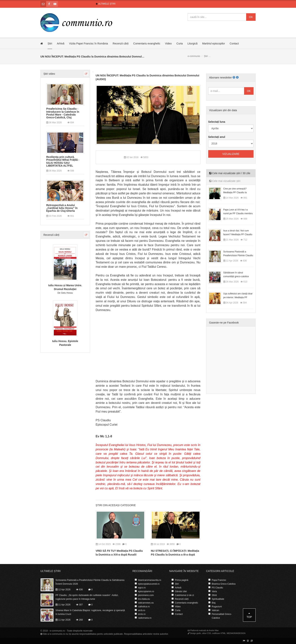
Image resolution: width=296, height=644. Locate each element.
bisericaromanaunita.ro (150, 580)
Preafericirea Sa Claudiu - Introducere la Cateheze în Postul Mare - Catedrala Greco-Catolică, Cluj (63, 113)
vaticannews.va (146, 603)
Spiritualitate (218, 599)
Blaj (214, 603)
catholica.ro (144, 607)
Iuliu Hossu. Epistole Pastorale (65, 343)
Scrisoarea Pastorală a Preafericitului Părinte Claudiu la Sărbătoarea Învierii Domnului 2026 (90, 582)
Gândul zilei (181, 591)
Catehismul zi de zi (185, 595)
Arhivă (61, 43)
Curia (180, 43)
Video (168, 43)
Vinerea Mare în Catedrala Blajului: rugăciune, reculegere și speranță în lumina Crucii (90, 612)
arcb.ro (142, 610)
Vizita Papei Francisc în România (89, 43)
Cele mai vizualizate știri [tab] (225, 181)
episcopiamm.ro (146, 591)
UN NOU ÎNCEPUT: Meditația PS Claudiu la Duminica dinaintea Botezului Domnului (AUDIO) (148, 77)
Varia (214, 591)
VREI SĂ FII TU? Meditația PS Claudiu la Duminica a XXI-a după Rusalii (119, 553)
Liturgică (192, 43)
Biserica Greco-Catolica (224, 584)
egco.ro (142, 588)
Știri (50, 43)
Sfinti (214, 595)
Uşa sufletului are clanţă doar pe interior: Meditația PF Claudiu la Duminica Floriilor (238, 297)
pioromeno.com (146, 595)
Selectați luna (217, 122)
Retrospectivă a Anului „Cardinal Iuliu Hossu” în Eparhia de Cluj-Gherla (62, 208)
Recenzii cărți (121, 43)
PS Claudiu (217, 588)
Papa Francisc (219, 580)
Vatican (215, 610)
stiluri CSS (207, 633)
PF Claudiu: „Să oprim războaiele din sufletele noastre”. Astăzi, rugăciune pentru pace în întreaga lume (87, 597)
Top (249, 615)
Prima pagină (182, 580)
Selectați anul (217, 137)
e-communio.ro (57, 631)
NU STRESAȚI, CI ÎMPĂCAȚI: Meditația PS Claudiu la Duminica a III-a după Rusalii (175, 555)
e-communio (194, 56)
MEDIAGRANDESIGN (236, 633)
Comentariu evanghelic (147, 43)
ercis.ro (142, 614)
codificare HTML (219, 633)
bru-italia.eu (144, 599)
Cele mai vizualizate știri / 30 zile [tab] (230, 173)
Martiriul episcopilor (214, 43)
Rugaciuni (217, 607)
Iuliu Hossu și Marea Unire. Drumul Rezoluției (65, 287)
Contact (234, 43)
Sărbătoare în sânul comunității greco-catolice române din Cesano (236, 276)
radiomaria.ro (145, 618)
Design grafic (196, 633)
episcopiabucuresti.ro (149, 584)
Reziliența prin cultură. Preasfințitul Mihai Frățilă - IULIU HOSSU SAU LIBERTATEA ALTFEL (63, 161)
